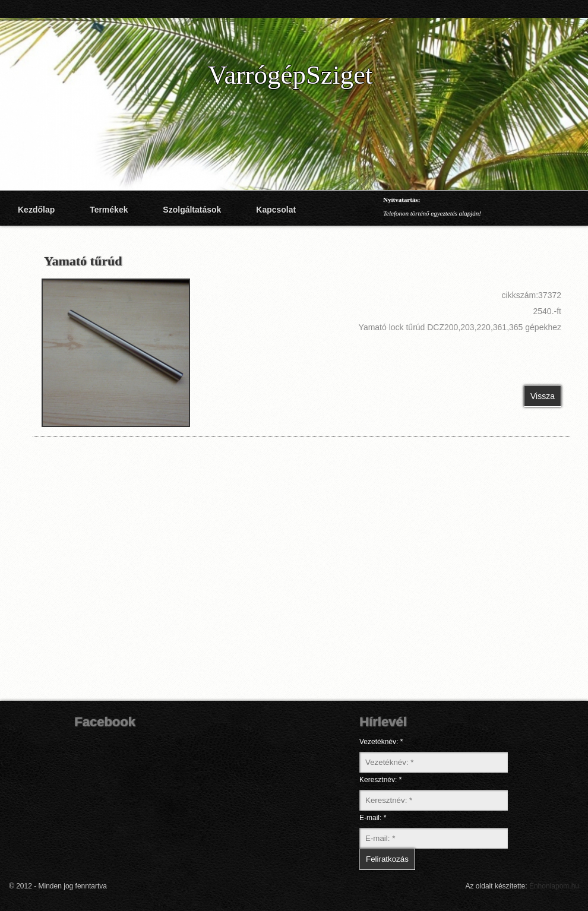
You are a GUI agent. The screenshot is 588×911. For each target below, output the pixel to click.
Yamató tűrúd (83, 261)
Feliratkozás (387, 859)
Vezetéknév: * (381, 742)
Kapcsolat (276, 210)
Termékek (109, 210)
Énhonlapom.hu (554, 886)
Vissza (543, 396)
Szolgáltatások (192, 210)
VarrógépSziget (290, 75)
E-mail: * (373, 818)
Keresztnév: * (380, 780)
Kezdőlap (36, 210)
